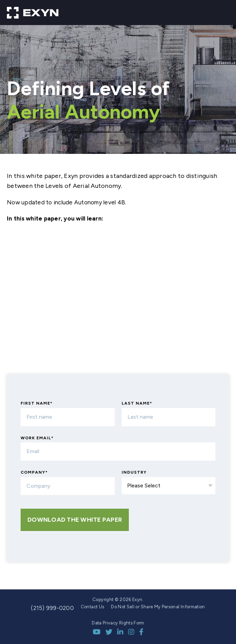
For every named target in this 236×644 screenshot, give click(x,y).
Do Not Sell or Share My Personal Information (158, 607)
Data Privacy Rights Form (118, 623)
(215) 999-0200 (52, 608)
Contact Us (93, 607)
